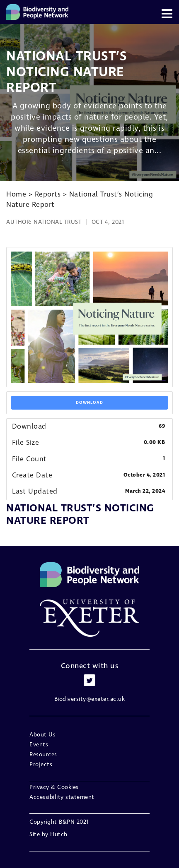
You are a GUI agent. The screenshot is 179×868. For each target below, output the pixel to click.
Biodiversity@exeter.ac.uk (90, 699)
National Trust (57, 222)
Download (89, 403)
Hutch (59, 834)
